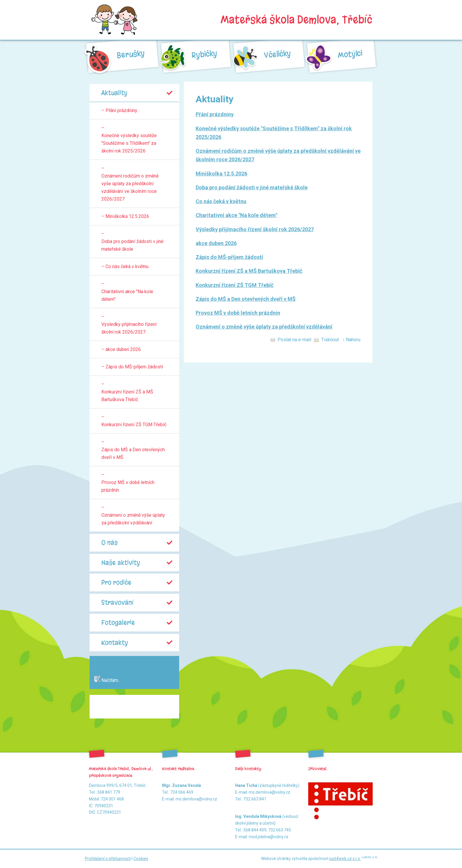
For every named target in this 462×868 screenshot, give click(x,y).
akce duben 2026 (216, 243)
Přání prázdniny (215, 114)
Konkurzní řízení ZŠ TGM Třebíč (235, 285)
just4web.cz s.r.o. (345, 859)
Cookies (141, 859)
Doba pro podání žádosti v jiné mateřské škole (252, 187)
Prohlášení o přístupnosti (108, 859)
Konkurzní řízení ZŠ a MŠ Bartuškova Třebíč (249, 271)
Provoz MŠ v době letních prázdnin (238, 313)
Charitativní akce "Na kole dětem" (236, 215)
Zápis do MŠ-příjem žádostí (229, 257)
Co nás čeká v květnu (221, 201)
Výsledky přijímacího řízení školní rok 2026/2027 (255, 229)
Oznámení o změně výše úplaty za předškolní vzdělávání (264, 327)
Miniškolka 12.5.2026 (221, 174)
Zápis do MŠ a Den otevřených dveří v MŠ (246, 299)
